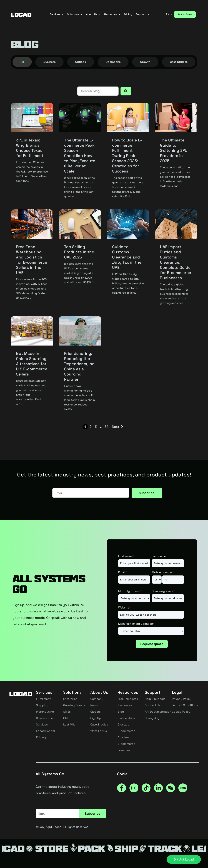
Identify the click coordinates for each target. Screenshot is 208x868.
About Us (93, 14)
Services (57, 14)
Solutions (75, 14)
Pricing (128, 14)
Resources (112, 14)
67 (106, 427)
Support (142, 14)
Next (116, 427)
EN (169, 14)
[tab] (22, 62)
